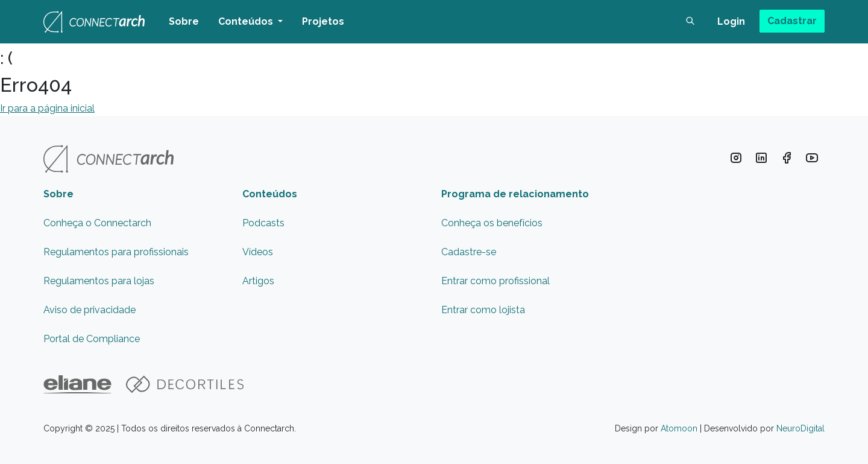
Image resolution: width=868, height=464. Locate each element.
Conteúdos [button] (247, 21)
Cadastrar (792, 21)
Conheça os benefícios (492, 223)
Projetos (323, 21)
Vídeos (258, 252)
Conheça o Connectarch (97, 223)
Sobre (184, 21)
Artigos (258, 281)
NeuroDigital (800, 428)
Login (731, 21)
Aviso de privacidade (90, 310)
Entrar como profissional (495, 281)
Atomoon (679, 428)
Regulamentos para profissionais (116, 252)
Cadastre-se (469, 252)
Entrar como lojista (483, 310)
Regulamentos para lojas (99, 281)
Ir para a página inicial (47, 108)
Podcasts (263, 223)
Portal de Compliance (92, 339)
